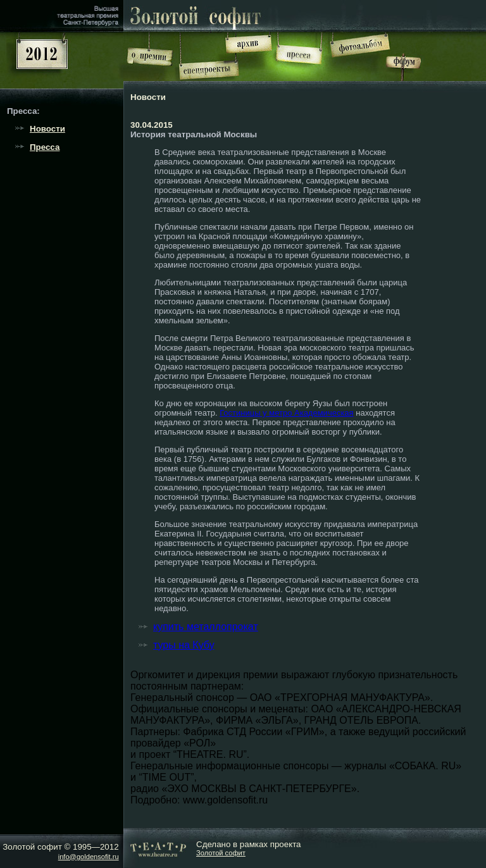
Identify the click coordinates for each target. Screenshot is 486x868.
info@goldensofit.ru (89, 857)
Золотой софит (221, 853)
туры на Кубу (184, 645)
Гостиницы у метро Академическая (286, 413)
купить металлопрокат (206, 627)
